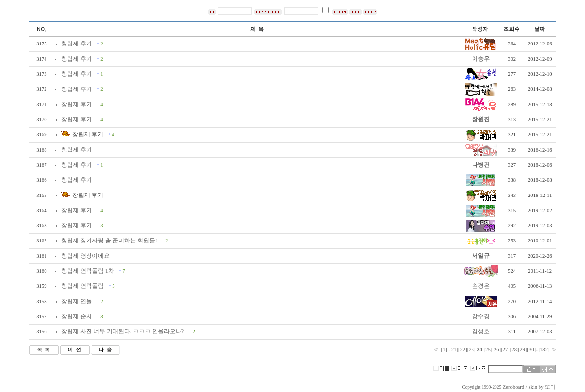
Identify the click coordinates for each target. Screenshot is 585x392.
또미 (550, 387)
